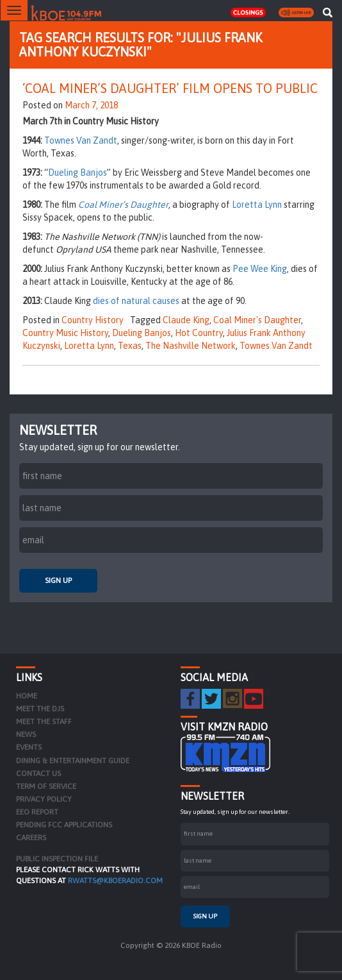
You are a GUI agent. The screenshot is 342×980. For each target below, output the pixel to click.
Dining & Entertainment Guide (73, 761)
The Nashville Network (191, 346)
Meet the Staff (44, 722)
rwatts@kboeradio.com (115, 881)
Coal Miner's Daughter (257, 320)
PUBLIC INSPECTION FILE (57, 859)
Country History (93, 320)
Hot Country (199, 333)
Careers (31, 838)
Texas (130, 346)
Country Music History (65, 333)
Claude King (186, 320)
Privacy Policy (44, 799)
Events (29, 747)
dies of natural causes (136, 301)
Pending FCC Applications (64, 825)
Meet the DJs (40, 709)
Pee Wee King (260, 269)
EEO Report (37, 812)
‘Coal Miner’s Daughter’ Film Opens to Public (170, 88)
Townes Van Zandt (81, 140)
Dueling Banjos (77, 173)
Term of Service (46, 786)
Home (27, 696)
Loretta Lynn (257, 205)
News (26, 734)
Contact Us (38, 773)
